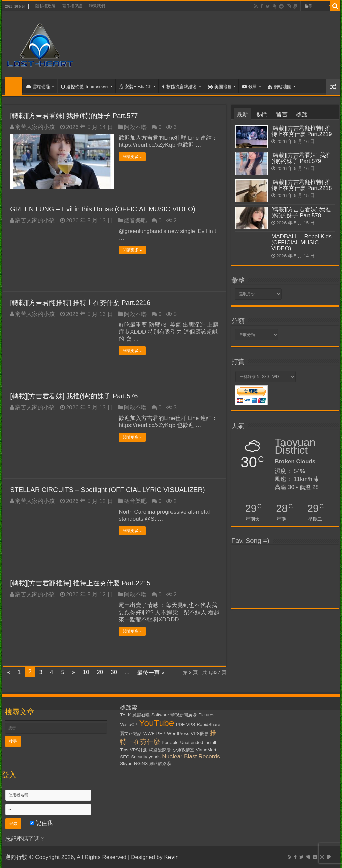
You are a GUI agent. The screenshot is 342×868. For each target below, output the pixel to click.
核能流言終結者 (180, 87)
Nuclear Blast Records (191, 756)
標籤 (302, 114)
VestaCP (129, 725)
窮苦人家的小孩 (35, 127)
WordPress (178, 734)
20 (100, 672)
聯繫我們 (97, 6)
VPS (191, 725)
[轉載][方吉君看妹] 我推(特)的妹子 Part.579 (301, 158)
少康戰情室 (183, 750)
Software (160, 715)
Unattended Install (198, 743)
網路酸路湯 (160, 764)
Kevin (171, 857)
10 (86, 672)
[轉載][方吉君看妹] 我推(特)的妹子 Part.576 (74, 396)
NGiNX (141, 764)
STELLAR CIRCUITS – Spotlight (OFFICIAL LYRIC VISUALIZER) (107, 490)
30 (114, 672)
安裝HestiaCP (136, 87)
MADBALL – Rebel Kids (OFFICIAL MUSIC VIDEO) (302, 243)
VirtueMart (206, 750)
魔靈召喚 (141, 715)
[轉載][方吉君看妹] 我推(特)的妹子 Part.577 (74, 116)
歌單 (250, 87)
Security (139, 757)
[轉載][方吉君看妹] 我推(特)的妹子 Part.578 (301, 213)
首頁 (14, 86)
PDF (180, 725)
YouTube (157, 723)
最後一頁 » (151, 673)
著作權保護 (72, 6)
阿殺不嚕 (135, 127)
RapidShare (208, 725)
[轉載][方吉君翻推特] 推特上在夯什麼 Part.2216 (80, 303)
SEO (125, 757)
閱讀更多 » (132, 157)
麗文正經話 (131, 734)
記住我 (41, 823)
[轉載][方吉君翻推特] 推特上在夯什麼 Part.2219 (302, 131)
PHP (161, 734)
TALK (125, 715)
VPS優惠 (199, 734)
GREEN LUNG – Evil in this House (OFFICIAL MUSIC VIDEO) (103, 209)
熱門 (262, 114)
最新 (242, 114)
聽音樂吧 (135, 221)
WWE (149, 734)
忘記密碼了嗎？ (25, 839)
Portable (170, 743)
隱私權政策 (45, 6)
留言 (282, 114)
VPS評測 (139, 750)
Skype (126, 764)
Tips (124, 750)
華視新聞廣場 (184, 715)
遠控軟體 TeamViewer (85, 87)
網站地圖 (279, 87)
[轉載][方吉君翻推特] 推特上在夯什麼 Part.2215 (80, 583)
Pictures (206, 715)
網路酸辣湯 (160, 750)
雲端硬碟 (38, 87)
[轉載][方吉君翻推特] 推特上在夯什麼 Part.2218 (302, 185)
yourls (155, 757)
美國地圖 (220, 87)
